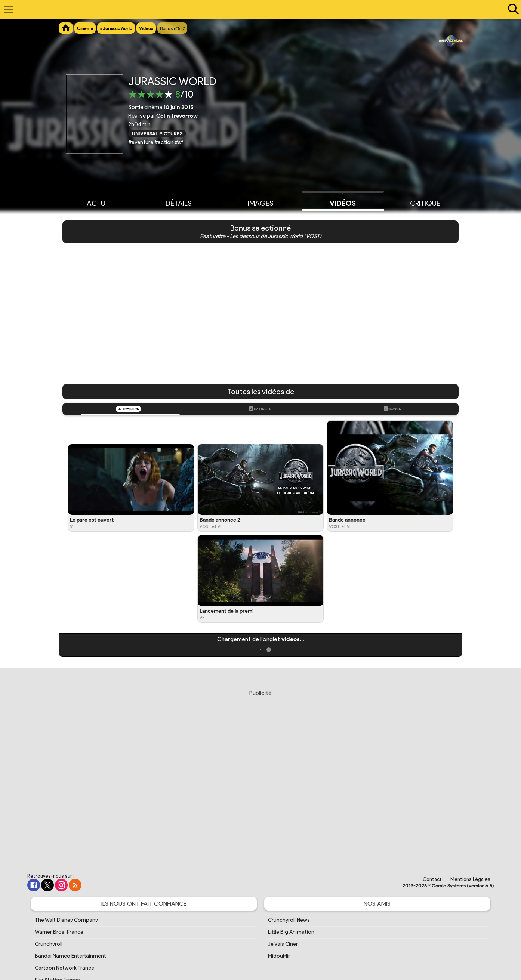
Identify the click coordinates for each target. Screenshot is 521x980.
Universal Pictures (157, 133)
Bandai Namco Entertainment (70, 956)
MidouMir (279, 956)
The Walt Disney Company (66, 920)
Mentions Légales (470, 879)
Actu (96, 203)
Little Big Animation (291, 932)
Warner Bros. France (59, 932)
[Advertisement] (260, 772)
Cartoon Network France (64, 968)
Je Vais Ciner (283, 944)
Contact (432, 879)
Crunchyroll (49, 944)
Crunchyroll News (289, 920)
